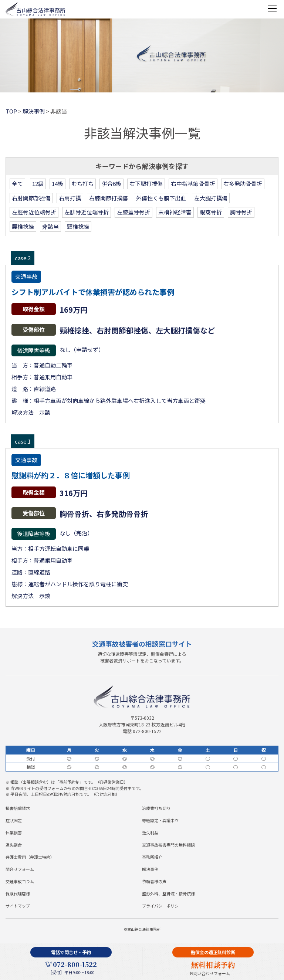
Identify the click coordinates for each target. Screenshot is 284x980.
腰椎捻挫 (23, 226)
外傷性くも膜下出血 (161, 198)
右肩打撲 (70, 198)
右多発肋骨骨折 (243, 184)
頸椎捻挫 (78, 226)
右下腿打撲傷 (146, 184)
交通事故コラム (20, 881)
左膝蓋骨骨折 (133, 212)
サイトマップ (18, 906)
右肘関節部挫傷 (31, 198)
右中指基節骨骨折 (193, 184)
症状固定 (14, 820)
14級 (58, 184)
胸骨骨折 (241, 212)
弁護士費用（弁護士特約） (30, 857)
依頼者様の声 (154, 881)
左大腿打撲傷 (211, 198)
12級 (38, 184)
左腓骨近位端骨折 (87, 212)
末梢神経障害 (175, 212)
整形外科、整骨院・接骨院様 (168, 893)
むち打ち (82, 184)
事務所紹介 (152, 857)
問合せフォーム (20, 869)
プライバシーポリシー (162, 906)
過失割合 (14, 845)
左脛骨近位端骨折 (34, 212)
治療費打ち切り (156, 808)
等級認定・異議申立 (160, 820)
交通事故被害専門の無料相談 (168, 845)
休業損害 (14, 833)
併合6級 (111, 184)
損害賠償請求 (18, 808)
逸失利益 (150, 833)
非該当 (50, 226)
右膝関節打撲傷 (109, 198)
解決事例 (150, 869)
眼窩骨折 (211, 212)
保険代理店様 (18, 893)
